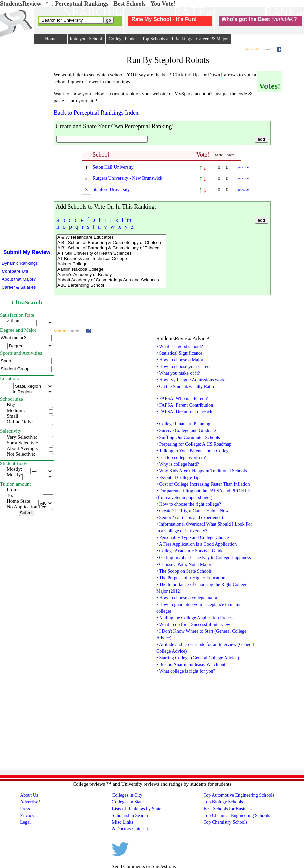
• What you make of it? (178, 373)
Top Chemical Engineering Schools (237, 815)
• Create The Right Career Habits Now (193, 511)
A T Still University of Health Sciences (111, 253)
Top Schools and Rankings (167, 39)
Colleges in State (128, 802)
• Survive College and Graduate (186, 431)
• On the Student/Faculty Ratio (185, 387)
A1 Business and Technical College (111, 259)
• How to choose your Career (183, 366)
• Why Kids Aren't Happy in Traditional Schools (202, 471)
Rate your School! (87, 39)
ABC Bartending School (111, 285)
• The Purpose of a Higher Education (191, 578)
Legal (25, 822)
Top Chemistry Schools (225, 822)
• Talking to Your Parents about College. (194, 451)
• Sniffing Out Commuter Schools (188, 437)
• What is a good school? (180, 346)
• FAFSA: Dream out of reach (184, 412)
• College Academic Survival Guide (190, 551)
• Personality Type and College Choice (193, 538)
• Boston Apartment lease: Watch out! (192, 665)
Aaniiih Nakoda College (111, 269)
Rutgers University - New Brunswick (128, 178)
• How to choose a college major (187, 598)
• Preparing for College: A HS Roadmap (194, 444)
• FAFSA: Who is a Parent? (182, 399)
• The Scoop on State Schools (184, 571)
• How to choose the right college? (189, 504)
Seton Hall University (113, 167)
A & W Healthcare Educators (111, 237)
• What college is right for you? (186, 671)
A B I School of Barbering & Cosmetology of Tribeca (111, 248)
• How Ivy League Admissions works (191, 380)
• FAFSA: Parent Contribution (185, 405)
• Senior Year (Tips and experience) (190, 518)
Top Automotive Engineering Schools (239, 795)
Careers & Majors (213, 39)
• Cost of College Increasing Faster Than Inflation (203, 484)
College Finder (123, 39)
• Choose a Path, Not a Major (184, 564)
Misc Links (122, 822)
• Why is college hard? (178, 464)
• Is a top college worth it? (181, 457)
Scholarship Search (130, 815)
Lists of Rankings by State (137, 809)
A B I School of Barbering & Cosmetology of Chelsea (111, 243)
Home (51, 39)
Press (25, 809)
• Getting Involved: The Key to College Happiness (204, 558)
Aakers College (111, 264)
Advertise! (30, 802)
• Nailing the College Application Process (195, 618)
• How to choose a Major (180, 360)
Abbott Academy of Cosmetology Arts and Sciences (111, 280)
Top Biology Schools (223, 802)
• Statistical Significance (179, 353)
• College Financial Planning (183, 424)
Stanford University (111, 189)
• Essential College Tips (179, 477)
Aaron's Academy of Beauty (111, 275)
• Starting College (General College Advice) (198, 658)
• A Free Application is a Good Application (197, 544)
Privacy (27, 815)
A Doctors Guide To (131, 829)
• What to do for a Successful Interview (193, 625)
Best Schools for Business (228, 809)
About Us (29, 795)
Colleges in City (127, 795)
